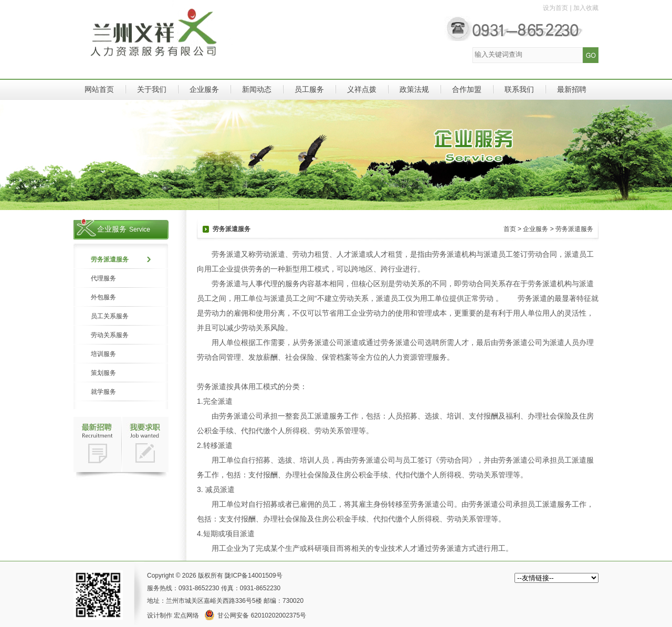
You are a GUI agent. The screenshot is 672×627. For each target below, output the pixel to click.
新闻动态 (257, 89)
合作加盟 (467, 89)
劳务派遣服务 (110, 259)
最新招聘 (572, 89)
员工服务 (309, 89)
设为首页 (555, 8)
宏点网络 (186, 615)
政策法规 (414, 89)
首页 (510, 229)
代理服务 (103, 278)
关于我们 (152, 89)
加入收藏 (586, 8)
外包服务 (103, 297)
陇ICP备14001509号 (253, 576)
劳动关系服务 (110, 335)
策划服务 (103, 373)
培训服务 (103, 354)
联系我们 (519, 89)
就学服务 (103, 392)
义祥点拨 (362, 89)
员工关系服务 (110, 316)
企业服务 (204, 89)
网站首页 (99, 89)
